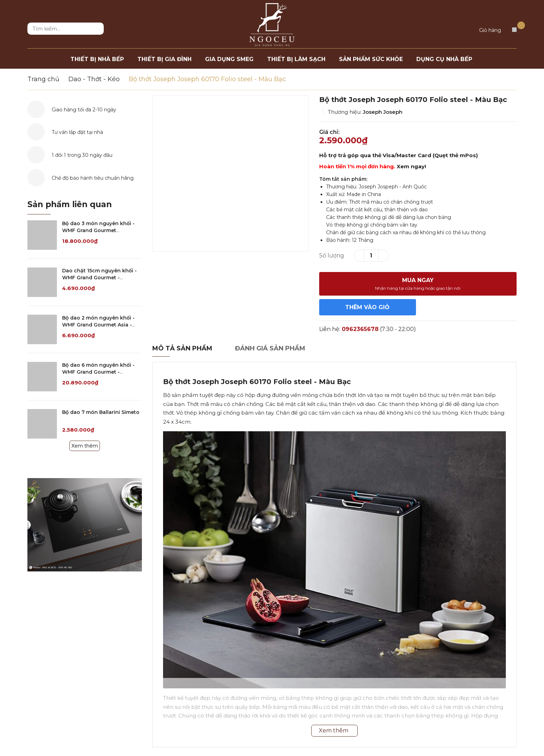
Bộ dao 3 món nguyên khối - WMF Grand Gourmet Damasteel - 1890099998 (98, 230)
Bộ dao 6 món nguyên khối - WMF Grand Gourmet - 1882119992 (98, 372)
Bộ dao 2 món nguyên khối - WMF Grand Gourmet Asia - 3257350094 (98, 325)
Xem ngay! (411, 166)
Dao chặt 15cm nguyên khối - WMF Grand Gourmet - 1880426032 (99, 277)
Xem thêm (85, 446)
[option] (231, 174)
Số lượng (332, 256)
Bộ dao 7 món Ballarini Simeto (101, 412)
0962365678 (360, 329)
